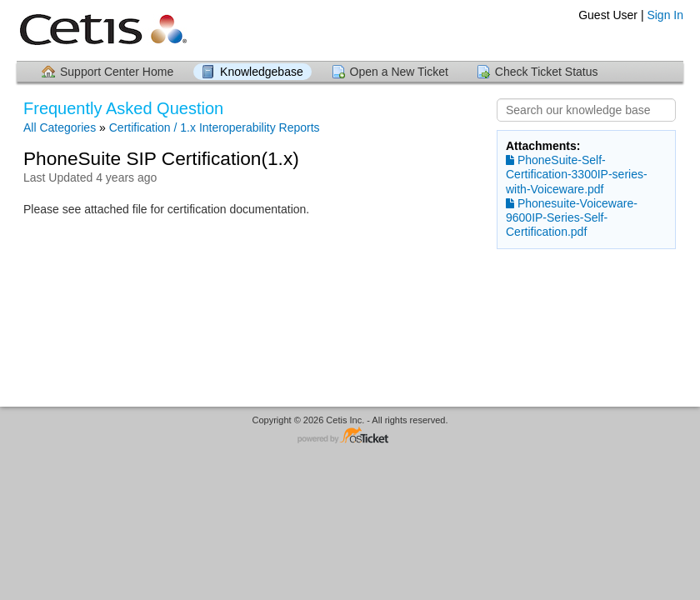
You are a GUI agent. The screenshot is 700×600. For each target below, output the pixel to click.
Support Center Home (117, 72)
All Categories (60, 127)
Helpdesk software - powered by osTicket (350, 436)
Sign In (665, 15)
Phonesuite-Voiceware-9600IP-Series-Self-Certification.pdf (572, 217)
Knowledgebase (262, 72)
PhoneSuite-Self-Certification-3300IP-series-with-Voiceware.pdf (577, 174)
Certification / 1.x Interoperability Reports (215, 127)
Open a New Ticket (399, 72)
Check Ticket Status (547, 72)
